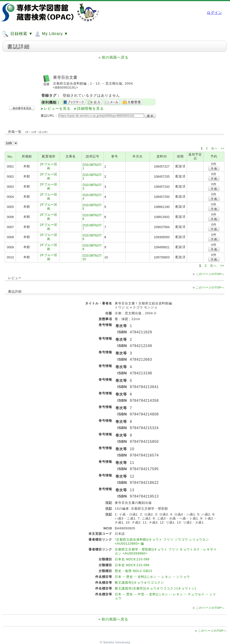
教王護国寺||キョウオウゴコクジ (139, 583)
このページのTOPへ (210, 274)
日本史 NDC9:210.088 (132, 565)
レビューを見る (57, 108)
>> (222, 148)
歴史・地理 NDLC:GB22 (134, 571)
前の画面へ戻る (115, 57)
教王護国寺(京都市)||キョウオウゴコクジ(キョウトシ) (155, 588)
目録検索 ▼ (17, 34)
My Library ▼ (51, 34)
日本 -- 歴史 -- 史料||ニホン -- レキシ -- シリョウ (152, 577)
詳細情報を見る (90, 108)
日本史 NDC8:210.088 (132, 559)
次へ (215, 148)
